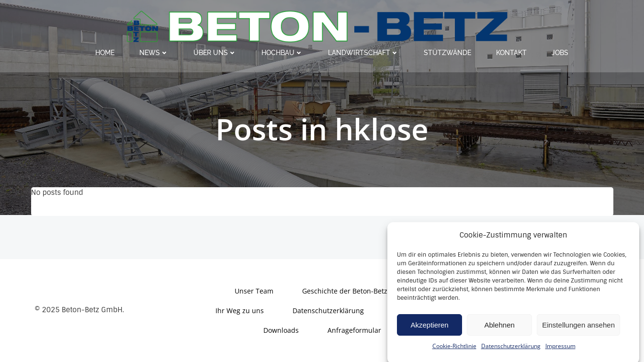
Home (105, 53)
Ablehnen (499, 329)
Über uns (215, 53)
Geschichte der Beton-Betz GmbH (356, 291)
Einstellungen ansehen (578, 329)
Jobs (560, 53)
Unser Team (254, 291)
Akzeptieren (429, 329)
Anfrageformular (354, 330)
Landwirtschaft (363, 53)
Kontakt (511, 53)
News (154, 53)
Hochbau (282, 53)
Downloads (281, 330)
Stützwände (447, 53)
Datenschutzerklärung (511, 350)
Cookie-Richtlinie (454, 350)
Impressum (560, 350)
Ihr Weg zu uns (240, 311)
